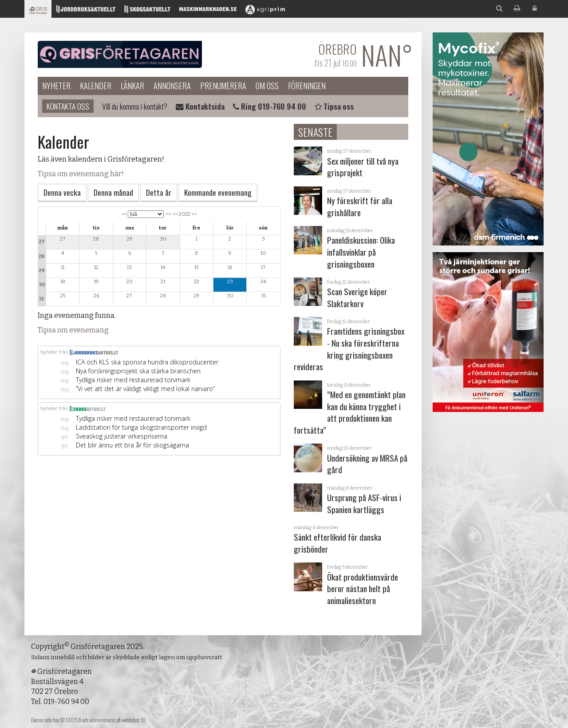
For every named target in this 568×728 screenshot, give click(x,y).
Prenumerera (223, 86)
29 (42, 271)
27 (42, 242)
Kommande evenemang (218, 192)
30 (42, 285)
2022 (185, 214)
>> (168, 214)
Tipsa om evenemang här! (81, 174)
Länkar (132, 86)
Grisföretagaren (120, 55)
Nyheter (56, 86)
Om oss (267, 86)
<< (124, 214)
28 (41, 256)
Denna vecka (62, 192)
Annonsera (172, 86)
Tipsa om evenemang (73, 330)
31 (41, 299)
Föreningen (307, 86)
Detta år (159, 192)
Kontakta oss (68, 106)
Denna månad (113, 192)
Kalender (96, 86)
